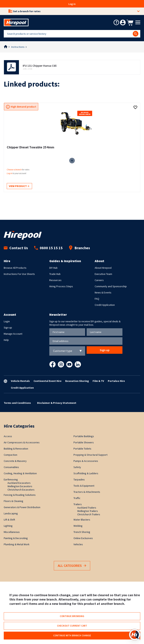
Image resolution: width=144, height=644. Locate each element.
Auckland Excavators (19, 483)
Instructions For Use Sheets (19, 274)
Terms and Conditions (17, 403)
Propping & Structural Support (90, 455)
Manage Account (13, 334)
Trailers (78, 504)
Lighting (8, 526)
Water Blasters (82, 520)
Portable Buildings (84, 436)
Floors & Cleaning (13, 501)
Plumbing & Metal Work (17, 544)
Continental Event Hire (48, 381)
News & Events (103, 292)
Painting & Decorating (16, 538)
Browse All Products (15, 268)
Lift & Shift (9, 520)
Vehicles (78, 544)
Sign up (8, 328)
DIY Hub (53, 268)
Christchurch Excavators (21, 490)
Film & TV (98, 381)
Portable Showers (84, 442)
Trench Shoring (82, 532)
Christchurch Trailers (89, 514)
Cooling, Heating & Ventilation (20, 473)
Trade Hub (55, 274)
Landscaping (11, 513)
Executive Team (103, 274)
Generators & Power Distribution (22, 507)
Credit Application (105, 305)
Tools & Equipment (84, 486)
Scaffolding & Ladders (86, 473)
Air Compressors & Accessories (22, 442)
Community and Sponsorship (111, 286)
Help (6, 340)
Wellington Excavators (20, 486)
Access (8, 436)
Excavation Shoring (77, 381)
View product (19, 186)
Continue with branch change (72, 635)
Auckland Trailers (87, 508)
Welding (78, 526)
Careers (99, 280)
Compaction (10, 455)
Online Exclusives (83, 538)
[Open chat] (135, 635)
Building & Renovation (16, 449)
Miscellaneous (12, 532)
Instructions (18, 47)
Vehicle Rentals (20, 381)
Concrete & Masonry (15, 461)
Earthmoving (11, 479)
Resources (55, 280)
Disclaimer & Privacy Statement (57, 403)
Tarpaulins (79, 479)
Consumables (11, 467)
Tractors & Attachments (87, 492)
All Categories (72, 566)
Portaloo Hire (116, 381)
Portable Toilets (82, 449)
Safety (77, 467)
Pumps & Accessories (86, 461)
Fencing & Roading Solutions (20, 495)
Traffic (77, 498)
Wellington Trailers (88, 511)
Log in (72, 4)
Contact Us (16, 248)
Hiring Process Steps (61, 286)
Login (7, 321)
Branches (79, 248)
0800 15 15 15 (48, 248)
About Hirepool (103, 268)
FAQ (97, 299)
